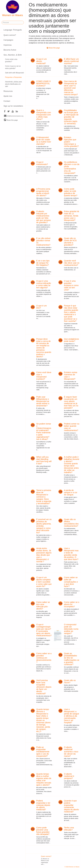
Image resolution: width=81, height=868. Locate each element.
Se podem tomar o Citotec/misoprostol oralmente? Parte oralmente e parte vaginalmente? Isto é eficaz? (44, 431)
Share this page (11, 120)
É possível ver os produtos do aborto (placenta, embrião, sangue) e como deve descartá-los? (44, 526)
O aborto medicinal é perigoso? (69, 776)
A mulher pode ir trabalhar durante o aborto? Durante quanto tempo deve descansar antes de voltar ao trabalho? (72, 465)
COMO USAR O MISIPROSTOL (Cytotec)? (43, 83)
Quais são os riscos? (70, 681)
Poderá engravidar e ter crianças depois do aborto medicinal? (43, 805)
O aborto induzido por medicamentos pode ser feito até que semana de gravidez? (43, 217)
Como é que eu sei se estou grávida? (13, 67)
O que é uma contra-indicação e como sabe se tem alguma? (44, 284)
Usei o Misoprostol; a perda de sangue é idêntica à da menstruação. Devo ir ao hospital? (72, 716)
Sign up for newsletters (13, 106)
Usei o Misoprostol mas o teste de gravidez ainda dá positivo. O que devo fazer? (71, 554)
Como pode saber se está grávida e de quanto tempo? (71, 192)
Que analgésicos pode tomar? (71, 340)
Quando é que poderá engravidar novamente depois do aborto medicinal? (71, 806)
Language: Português (13, 30)
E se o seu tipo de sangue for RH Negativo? (43, 263)
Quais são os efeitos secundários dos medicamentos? (71, 523)
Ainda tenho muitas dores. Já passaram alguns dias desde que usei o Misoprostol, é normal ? (44, 555)
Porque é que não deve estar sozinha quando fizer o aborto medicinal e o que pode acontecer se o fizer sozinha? (71, 313)
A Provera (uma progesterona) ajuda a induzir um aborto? (43, 192)
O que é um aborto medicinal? (42, 61)
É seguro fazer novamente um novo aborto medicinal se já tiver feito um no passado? (71, 402)
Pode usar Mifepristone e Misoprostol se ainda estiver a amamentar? (43, 401)
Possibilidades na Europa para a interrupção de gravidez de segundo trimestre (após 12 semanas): (71, 117)
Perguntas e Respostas (13, 77)
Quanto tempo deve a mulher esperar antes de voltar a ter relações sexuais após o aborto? (44, 779)
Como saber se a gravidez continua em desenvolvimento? (44, 658)
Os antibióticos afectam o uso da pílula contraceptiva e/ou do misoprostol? (72, 168)
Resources (8, 91)
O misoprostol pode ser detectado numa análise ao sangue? (71, 629)
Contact (7, 101)
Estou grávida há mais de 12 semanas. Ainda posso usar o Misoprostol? (72, 216)
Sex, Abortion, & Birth (13, 55)
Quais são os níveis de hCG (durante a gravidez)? (70, 242)
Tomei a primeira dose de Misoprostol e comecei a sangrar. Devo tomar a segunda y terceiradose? (44, 497)
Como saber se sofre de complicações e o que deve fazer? (71, 582)
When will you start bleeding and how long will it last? (44, 460)
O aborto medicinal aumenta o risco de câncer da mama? (71, 752)
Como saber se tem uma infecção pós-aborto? (43, 605)
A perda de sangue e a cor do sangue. (71, 492)
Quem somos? (10, 35)
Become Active (10, 50)
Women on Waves (13, 8)
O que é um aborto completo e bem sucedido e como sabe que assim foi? (44, 582)
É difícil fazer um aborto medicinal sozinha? (71, 61)
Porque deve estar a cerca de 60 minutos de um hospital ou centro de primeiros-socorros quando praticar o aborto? (44, 348)
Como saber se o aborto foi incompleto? (72, 604)
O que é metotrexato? (42, 163)
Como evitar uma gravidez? (11, 60)
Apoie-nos (8, 96)
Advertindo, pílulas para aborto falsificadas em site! (13, 84)
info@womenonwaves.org (14, 116)
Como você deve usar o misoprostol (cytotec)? (44, 376)
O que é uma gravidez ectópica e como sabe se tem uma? (71, 285)
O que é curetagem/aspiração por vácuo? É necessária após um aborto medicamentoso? (44, 630)
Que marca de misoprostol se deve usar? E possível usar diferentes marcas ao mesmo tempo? (71, 88)
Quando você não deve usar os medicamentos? (72, 263)
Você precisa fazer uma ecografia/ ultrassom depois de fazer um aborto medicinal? (44, 687)
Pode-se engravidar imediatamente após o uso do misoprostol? (43, 752)
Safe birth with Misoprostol (14, 73)
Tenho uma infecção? (69, 829)
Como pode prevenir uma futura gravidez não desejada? (43, 831)
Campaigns (8, 40)
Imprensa (7, 45)
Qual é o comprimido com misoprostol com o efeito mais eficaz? (44, 115)
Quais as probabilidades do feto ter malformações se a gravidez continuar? (72, 659)
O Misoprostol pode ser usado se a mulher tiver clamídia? (44, 141)
